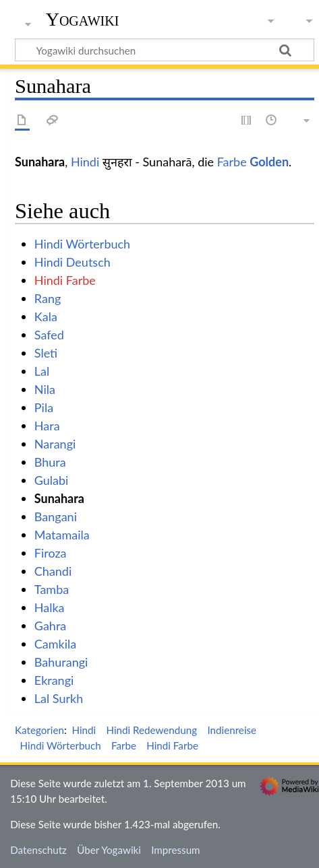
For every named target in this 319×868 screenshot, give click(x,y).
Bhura (50, 462)
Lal (42, 371)
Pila (44, 407)
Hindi (85, 162)
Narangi (55, 444)
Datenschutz (38, 850)
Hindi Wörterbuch (82, 244)
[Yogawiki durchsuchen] (165, 50)
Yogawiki (83, 20)
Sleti (46, 353)
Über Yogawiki (109, 850)
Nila (45, 389)
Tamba (52, 589)
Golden (269, 162)
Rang (48, 298)
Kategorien (39, 730)
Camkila (55, 644)
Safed (49, 335)
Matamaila (62, 535)
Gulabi (52, 480)
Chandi (53, 571)
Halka (50, 607)
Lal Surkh (59, 698)
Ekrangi (54, 680)
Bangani (56, 516)
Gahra (50, 626)
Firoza (51, 553)
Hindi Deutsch (72, 262)
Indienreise (232, 730)
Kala (46, 316)
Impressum (176, 850)
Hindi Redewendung (151, 730)
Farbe (232, 162)
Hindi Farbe (65, 280)
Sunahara (59, 498)
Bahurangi (61, 662)
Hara (47, 426)
